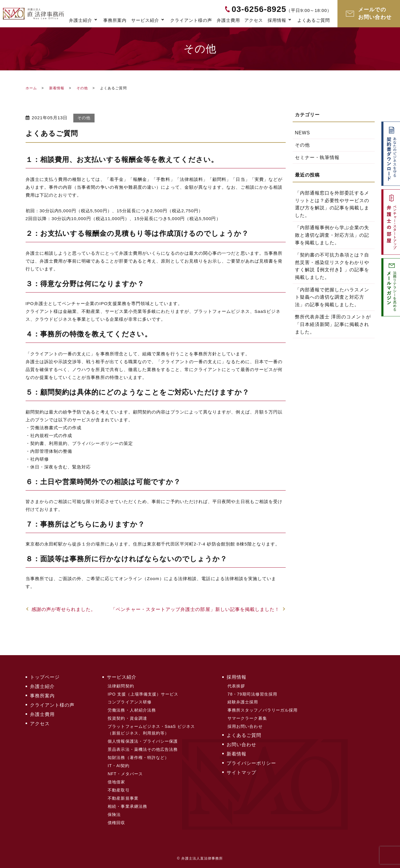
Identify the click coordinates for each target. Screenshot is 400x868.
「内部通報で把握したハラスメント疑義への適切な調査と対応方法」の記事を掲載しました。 (332, 297)
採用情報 (277, 20)
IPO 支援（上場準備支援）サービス (143, 694)
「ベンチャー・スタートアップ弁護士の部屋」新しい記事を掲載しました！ (195, 609)
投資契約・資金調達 (127, 718)
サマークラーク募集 (247, 718)
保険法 (114, 814)
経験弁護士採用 (243, 702)
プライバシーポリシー (251, 763)
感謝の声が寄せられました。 (64, 609)
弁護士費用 (228, 20)
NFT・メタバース (125, 774)
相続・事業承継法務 (127, 806)
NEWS (303, 133)
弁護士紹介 (81, 20)
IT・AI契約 (119, 766)
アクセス (254, 20)
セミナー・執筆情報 (317, 157)
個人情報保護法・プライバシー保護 (143, 741)
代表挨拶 (236, 686)
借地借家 (116, 782)
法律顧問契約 (121, 686)
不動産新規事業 (123, 798)
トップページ (45, 677)
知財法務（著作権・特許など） (138, 758)
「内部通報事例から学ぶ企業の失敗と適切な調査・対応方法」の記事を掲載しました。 (332, 235)
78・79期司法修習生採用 (252, 694)
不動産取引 (119, 790)
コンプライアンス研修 (130, 702)
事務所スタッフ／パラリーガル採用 (263, 710)
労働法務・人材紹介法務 (132, 710)
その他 (82, 88)
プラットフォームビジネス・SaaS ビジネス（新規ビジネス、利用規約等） (151, 730)
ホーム (31, 88)
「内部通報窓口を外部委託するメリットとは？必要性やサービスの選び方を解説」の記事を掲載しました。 (332, 204)
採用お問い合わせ (245, 726)
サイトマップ (241, 772)
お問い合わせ (241, 745)
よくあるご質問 (314, 20)
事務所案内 (115, 20)
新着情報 (57, 88)
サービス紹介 (145, 20)
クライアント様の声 (191, 20)
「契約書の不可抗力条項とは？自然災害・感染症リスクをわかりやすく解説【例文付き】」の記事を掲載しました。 (332, 266)
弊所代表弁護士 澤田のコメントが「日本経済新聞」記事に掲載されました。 (333, 324)
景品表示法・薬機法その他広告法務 (143, 749)
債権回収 (116, 823)
